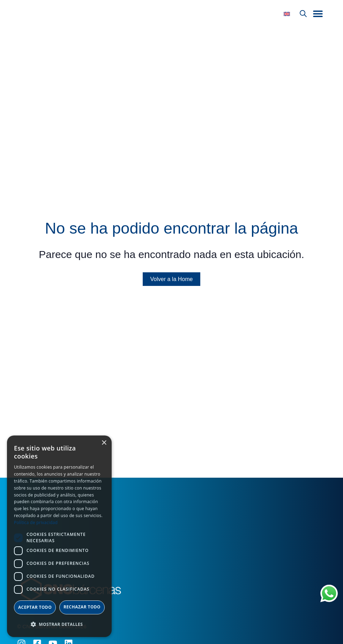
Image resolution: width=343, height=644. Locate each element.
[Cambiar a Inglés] (287, 16)
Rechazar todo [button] (82, 607)
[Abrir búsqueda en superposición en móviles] (303, 15)
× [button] (104, 443)
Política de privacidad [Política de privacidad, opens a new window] (36, 522)
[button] (318, 15)
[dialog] (59, 536)
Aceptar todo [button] (35, 607)
